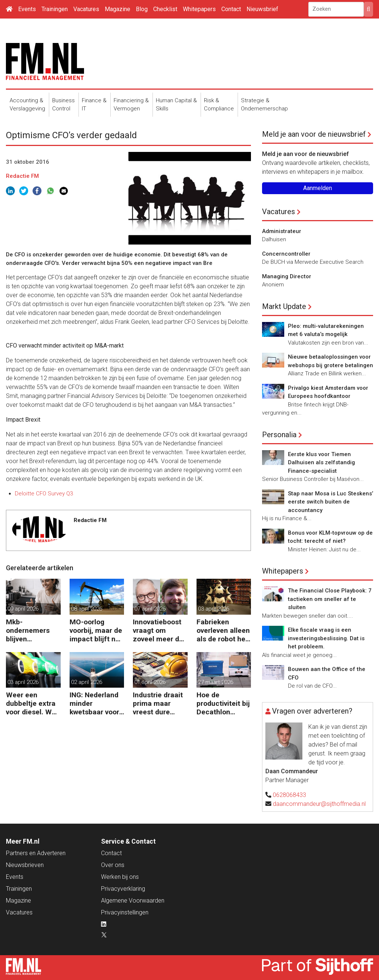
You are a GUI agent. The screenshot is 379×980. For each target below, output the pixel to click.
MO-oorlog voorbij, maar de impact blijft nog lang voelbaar (97, 630)
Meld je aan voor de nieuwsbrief (314, 134)
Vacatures (86, 9)
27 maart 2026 (216, 682)
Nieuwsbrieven (25, 865)
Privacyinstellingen (125, 912)
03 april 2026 (214, 609)
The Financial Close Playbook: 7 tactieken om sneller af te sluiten (330, 599)
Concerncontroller (286, 254)
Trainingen (55, 9)
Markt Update (284, 306)
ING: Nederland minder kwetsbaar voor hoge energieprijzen (94, 703)
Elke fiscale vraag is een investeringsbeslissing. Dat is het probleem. (326, 638)
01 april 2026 (150, 682)
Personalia (279, 435)
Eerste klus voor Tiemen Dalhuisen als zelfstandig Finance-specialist (321, 463)
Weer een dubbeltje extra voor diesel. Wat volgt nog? (32, 703)
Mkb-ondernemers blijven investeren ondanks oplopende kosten (28, 630)
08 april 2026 (87, 609)
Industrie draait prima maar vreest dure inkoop (158, 703)
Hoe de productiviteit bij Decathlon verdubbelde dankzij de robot (223, 703)
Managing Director (287, 276)
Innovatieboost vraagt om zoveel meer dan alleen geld (160, 630)
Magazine (118, 9)
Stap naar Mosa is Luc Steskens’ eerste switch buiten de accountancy (331, 502)
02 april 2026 (87, 682)
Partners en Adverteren (36, 853)
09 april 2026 (23, 609)
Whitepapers (199, 9)
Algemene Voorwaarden (133, 901)
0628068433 (289, 795)
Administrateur (282, 231)
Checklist (165, 9)
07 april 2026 (150, 609)
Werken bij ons (120, 877)
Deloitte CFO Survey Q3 (44, 494)
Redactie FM (22, 176)
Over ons (113, 865)
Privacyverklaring (123, 889)
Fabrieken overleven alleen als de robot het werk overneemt (223, 630)
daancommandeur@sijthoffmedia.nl (319, 804)
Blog (142, 9)
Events (27, 9)
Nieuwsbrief (262, 9)
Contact (231, 9)
